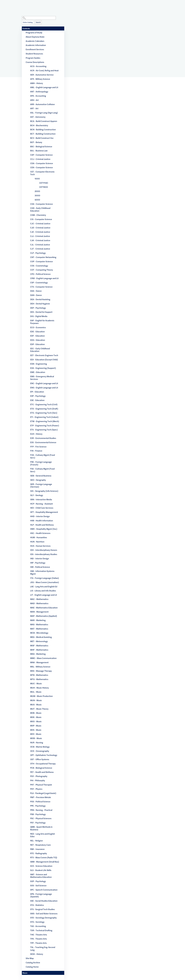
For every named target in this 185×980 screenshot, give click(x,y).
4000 (37, 200)
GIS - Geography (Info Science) (44, 491)
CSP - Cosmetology (39, 282)
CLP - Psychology (38, 253)
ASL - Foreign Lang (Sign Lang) (44, 113)
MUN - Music (36, 700)
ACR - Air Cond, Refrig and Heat (44, 70)
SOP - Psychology (38, 881)
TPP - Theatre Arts (38, 943)
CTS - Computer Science (41, 287)
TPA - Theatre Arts (38, 939)
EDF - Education (37, 336)
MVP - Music (36, 726)
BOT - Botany (36, 142)
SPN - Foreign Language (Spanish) (41, 895)
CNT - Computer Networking (43, 257)
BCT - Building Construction (43, 134)
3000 (37, 195)
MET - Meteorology (39, 641)
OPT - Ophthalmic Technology (44, 755)
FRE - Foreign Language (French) (41, 463)
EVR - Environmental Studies (43, 438)
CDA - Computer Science (42, 163)
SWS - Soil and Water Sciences (44, 913)
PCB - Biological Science (41, 768)
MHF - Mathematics (39, 650)
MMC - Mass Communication (43, 658)
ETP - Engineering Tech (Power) (45, 425)
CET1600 (44, 187)
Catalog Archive (33, 962)
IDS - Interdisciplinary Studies (44, 554)
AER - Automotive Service (42, 75)
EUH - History (36, 434)
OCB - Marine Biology (40, 747)
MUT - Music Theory (39, 709)
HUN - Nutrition (37, 542)
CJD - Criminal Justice (40, 228)
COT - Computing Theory (42, 270)
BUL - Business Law (39, 151)
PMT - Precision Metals (41, 797)
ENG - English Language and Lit (44, 388)
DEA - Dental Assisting (40, 299)
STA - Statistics (37, 905)
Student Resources (34, 54)
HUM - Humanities (39, 537)
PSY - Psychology (38, 823)
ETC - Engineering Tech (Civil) (44, 404)
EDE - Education (37, 331)
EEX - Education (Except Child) (44, 359)
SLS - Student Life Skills (41, 870)
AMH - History (37, 83)
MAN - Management (39, 612)
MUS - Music (36, 704)
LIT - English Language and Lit (44, 595)
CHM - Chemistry (38, 215)
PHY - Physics (36, 789)
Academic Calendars (35, 41)
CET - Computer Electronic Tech (42, 173)
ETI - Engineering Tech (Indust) (44, 417)
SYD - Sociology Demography (43, 918)
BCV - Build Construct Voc (42, 138)
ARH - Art (34, 100)
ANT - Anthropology (39, 91)
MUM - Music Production (41, 696)
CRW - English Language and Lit (44, 278)
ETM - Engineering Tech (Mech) (45, 421)
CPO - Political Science (40, 274)
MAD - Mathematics (39, 603)
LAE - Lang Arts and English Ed (44, 586)
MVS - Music (36, 730)
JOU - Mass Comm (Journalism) (45, 582)
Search (38, 22)
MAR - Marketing (38, 620)
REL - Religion (36, 841)
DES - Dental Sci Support (41, 312)
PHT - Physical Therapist (41, 785)
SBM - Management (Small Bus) (45, 862)
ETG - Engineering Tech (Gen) (44, 413)
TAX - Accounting (38, 926)
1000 (37, 179)
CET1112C (44, 183)
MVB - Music (36, 713)
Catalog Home (32, 967)
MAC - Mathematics (39, 599)
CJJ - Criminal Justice (40, 236)
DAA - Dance (36, 291)
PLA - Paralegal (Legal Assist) (43, 793)
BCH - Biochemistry (39, 125)
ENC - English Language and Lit (44, 383)
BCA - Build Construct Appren (44, 121)
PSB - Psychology (38, 814)
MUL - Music (36, 692)
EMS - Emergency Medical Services (42, 378)
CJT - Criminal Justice (40, 249)
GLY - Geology (37, 495)
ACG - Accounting (38, 66)
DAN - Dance (36, 295)
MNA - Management (39, 662)
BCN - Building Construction (43, 129)
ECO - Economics (38, 327)
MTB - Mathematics (39, 675)
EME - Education (38, 372)
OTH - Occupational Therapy (43, 764)
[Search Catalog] (39, 18)
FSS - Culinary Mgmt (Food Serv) (42, 470)
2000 (37, 191)
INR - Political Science (40, 567)
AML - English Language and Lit (44, 87)
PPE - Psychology (38, 806)
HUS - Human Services (40, 546)
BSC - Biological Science (41, 146)
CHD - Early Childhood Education (40, 209)
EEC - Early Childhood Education (40, 350)
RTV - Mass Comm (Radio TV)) (44, 857)
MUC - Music (36, 683)
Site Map (30, 958)
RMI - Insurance (37, 849)
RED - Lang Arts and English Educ (43, 835)
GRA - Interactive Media (41, 499)
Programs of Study (34, 32)
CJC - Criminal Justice (40, 223)
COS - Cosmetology (39, 266)
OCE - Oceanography (40, 751)
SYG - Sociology (37, 922)
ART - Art (34, 108)
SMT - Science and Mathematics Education (41, 876)
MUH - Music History (40, 688)
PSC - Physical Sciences (41, 818)
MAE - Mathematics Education (44, 608)
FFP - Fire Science (38, 447)
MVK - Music (36, 717)
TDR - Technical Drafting (41, 930)
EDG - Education (38, 340)
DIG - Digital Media (39, 316)
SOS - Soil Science (38, 885)
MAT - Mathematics (39, 629)
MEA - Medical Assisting (41, 637)
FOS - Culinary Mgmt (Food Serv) (43, 456)
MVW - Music (36, 738)
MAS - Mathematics (39, 624)
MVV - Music (36, 734)
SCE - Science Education (41, 866)
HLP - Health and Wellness (42, 525)
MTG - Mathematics (39, 679)
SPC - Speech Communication (44, 890)
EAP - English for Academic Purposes (42, 322)
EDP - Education (37, 344)
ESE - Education (37, 400)
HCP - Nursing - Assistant (41, 504)
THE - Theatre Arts (39, 935)
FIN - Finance (36, 451)
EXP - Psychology (38, 396)
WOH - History (37, 954)
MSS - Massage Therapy (41, 671)
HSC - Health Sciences (40, 533)
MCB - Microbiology (39, 633)
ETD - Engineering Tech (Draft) (44, 409)
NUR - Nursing (37, 742)
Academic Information (36, 45)
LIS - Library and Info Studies (43, 591)
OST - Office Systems (40, 759)
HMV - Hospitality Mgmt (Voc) (44, 529)
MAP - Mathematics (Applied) (44, 616)
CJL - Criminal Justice (40, 245)
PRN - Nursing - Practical (41, 810)
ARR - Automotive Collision (42, 104)
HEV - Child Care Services (42, 508)
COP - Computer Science (41, 261)
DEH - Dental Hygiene (40, 304)
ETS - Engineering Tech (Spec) (44, 430)
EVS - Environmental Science (43, 442)
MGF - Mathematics (39, 645)
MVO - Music (36, 721)
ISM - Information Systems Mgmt (42, 572)
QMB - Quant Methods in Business (41, 828)
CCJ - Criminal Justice (40, 159)
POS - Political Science (40, 801)
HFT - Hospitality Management (44, 512)
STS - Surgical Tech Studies (42, 909)
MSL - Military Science (40, 667)
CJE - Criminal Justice (40, 232)
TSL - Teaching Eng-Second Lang (43, 948)
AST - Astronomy (38, 117)
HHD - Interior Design (40, 516)
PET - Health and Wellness (42, 772)
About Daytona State (35, 37)
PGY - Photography (39, 776)
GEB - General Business (41, 476)
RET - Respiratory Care (40, 845)
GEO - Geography (38, 480)
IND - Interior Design (40, 558)
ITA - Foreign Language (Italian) (45, 578)
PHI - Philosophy (38, 780)
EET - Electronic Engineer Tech (44, 355)
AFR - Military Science (40, 79)
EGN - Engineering (39, 364)
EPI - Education (37, 392)
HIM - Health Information (42, 520)
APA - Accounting (38, 96)
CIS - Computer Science (41, 219)
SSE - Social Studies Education (44, 901)
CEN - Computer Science (41, 167)
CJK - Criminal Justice (40, 240)
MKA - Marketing (38, 654)
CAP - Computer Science (41, 155)
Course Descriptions (35, 62)
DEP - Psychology (38, 308)
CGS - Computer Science (41, 204)
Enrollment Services (35, 49)
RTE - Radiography (39, 853)
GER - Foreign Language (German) (41, 485)
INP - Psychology (38, 563)
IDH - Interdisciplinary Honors (44, 550)
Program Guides (33, 58)
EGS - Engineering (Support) (43, 368)
